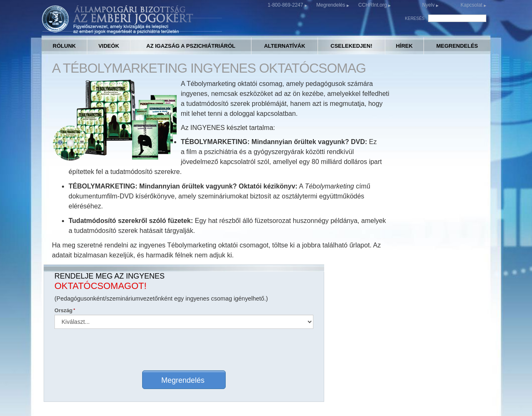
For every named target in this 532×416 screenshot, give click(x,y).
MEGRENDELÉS (457, 46)
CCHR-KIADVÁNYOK (332, 345)
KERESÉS (415, 18)
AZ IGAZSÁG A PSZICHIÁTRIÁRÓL (191, 46)
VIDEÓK (109, 46)
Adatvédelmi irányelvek (335, 397)
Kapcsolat (472, 5)
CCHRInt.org (373, 5)
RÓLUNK (64, 46)
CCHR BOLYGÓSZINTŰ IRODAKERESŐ (118, 353)
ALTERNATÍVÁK (284, 46)
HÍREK (404, 46)
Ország (360, 131)
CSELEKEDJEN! (351, 46)
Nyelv (429, 5)
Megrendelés (331, 5)
